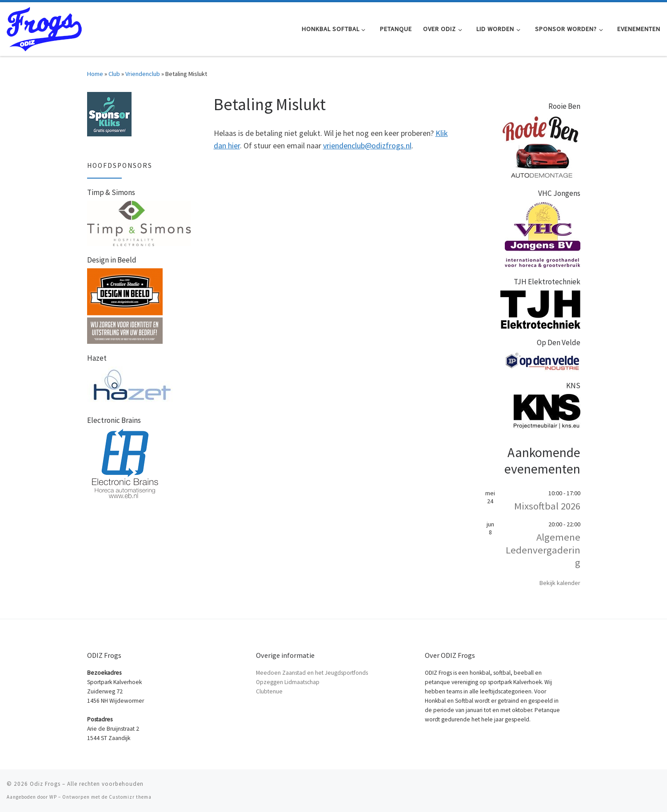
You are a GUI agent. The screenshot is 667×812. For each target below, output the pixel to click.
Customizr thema (130, 797)
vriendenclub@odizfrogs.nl (367, 145)
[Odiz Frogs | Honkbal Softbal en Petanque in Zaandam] (44, 27)
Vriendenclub (143, 74)
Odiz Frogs (45, 784)
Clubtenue (269, 691)
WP (53, 797)
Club (114, 74)
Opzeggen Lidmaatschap (288, 682)
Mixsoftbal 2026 (547, 506)
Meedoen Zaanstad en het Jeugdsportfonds (312, 673)
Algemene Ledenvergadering (543, 550)
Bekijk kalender (560, 583)
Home (95, 74)
